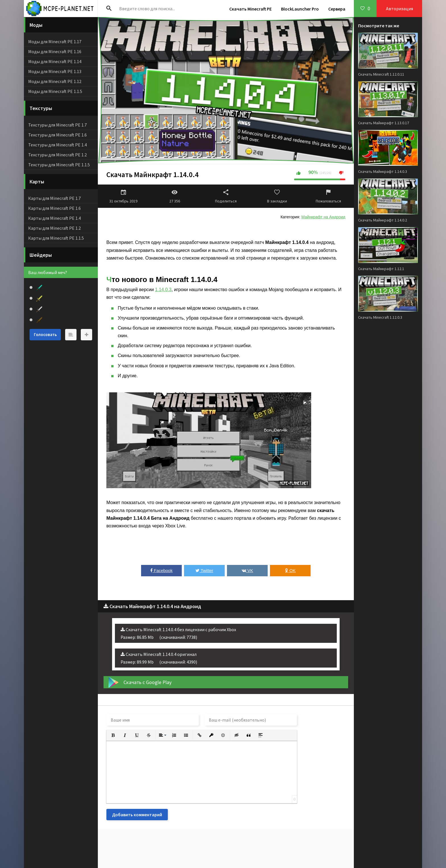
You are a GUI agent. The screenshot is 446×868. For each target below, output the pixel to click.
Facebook (161, 570)
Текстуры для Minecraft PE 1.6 (57, 135)
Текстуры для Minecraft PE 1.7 (57, 125)
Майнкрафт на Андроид (323, 217)
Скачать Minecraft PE (250, 9)
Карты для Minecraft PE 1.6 (54, 208)
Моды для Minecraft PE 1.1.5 (55, 91)
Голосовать (45, 334)
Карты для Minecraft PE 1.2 (54, 228)
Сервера (337, 9)
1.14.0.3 (163, 290)
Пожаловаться (328, 196)
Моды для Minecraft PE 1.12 (55, 81)
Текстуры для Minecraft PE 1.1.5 (59, 165)
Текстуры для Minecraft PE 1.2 (57, 155)
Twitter (204, 570)
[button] (113, 735)
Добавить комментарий (137, 815)
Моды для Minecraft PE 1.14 (55, 61)
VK (247, 570)
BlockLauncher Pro (300, 9)
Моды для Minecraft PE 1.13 (55, 71)
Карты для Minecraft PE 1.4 (54, 218)
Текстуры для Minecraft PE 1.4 (57, 145)
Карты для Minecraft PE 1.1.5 (56, 238)
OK (290, 570)
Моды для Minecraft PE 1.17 (55, 42)
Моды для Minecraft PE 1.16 (55, 51)
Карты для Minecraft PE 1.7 (54, 198)
